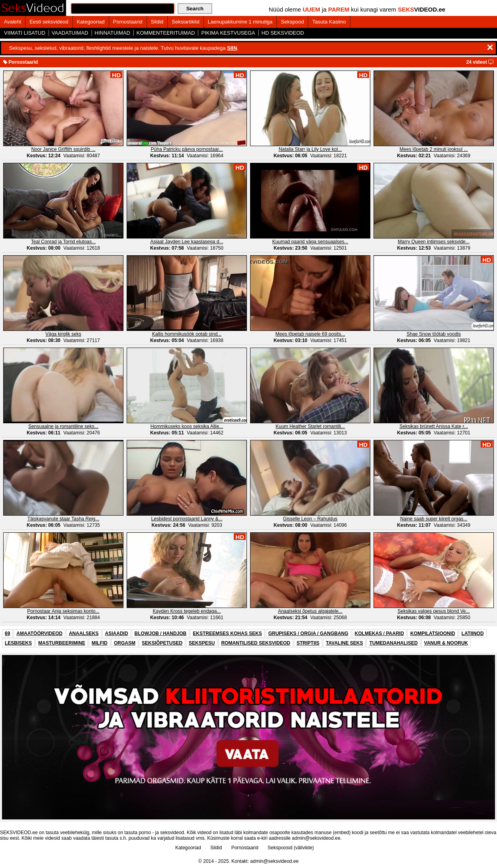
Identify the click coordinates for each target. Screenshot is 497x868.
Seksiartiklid (185, 22)
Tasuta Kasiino (329, 22)
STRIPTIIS (308, 643)
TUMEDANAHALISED (393, 643)
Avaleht (13, 22)
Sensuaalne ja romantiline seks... (63, 426)
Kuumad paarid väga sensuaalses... (310, 242)
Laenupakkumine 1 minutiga (240, 22)
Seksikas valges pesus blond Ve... (433, 611)
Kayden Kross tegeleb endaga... (187, 611)
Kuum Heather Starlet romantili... (310, 426)
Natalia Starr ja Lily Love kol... (310, 149)
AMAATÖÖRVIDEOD (39, 633)
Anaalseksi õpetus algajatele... (310, 611)
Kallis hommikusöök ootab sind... (187, 334)
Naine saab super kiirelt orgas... (434, 519)
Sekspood (292, 22)
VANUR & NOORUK (446, 643)
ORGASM (125, 643)
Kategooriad (91, 22)
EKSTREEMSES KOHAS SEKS (227, 633)
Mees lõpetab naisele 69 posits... (310, 334)
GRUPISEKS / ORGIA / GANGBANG (308, 633)
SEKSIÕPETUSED (162, 643)
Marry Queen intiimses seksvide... (434, 242)
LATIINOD (473, 633)
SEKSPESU (202, 643)
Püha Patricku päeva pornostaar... (187, 149)
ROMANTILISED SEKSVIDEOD (255, 643)
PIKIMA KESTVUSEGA (228, 33)
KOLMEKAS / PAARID (380, 633)
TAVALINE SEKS (344, 643)
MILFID (100, 643)
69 (7, 633)
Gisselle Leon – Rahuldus (310, 519)
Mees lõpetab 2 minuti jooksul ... (433, 149)
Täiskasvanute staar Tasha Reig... (64, 519)
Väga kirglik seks (63, 334)
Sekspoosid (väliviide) (291, 848)
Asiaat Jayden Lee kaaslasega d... (187, 242)
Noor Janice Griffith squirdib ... (63, 149)
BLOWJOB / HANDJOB (161, 633)
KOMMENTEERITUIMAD (166, 33)
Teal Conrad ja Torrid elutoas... (64, 242)
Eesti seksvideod (49, 22)
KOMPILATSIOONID (432, 633)
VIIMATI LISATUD (25, 33)
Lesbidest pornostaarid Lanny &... (187, 519)
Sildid (157, 22)
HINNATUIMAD (113, 33)
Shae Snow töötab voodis (434, 334)
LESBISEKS (18, 643)
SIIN (232, 48)
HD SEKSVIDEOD (283, 33)
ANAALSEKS (84, 633)
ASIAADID (117, 633)
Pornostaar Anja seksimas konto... (63, 611)
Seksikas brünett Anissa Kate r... (434, 426)
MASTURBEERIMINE (62, 643)
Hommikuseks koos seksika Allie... (187, 426)
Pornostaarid (128, 22)
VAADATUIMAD (70, 33)
